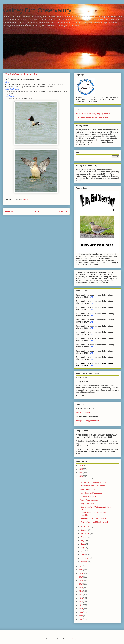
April (83, 551)
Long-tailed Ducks (88, 504)
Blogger (75, 639)
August (84, 537)
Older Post (63, 211)
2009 (81, 612)
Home (37, 211)
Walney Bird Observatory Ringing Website (93, 114)
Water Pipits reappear (89, 500)
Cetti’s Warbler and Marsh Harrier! (94, 522)
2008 (81, 616)
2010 (81, 609)
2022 (81, 566)
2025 (81, 469)
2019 (81, 577)
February (85, 558)
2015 (81, 591)
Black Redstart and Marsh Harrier (94, 482)
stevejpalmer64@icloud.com (87, 421)
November (85, 526)
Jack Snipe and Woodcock (91, 493)
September (85, 533)
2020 (81, 573)
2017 (81, 584)
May (83, 548)
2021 (81, 570)
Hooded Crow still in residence (93, 486)
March (84, 555)
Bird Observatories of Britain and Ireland (92, 118)
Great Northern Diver (89, 489)
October (84, 530)
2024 (81, 473)
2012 (81, 602)
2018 (81, 580)
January (84, 562)
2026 (81, 465)
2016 (81, 588)
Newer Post (10, 211)
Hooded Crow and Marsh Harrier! (94, 518)
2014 (81, 595)
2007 (81, 619)
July (83, 541)
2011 (81, 605)
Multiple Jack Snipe (88, 496)
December (85, 479)
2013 (81, 598)
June (83, 544)
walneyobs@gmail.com (85, 412)
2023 (81, 476)
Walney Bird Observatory (37, 10)
